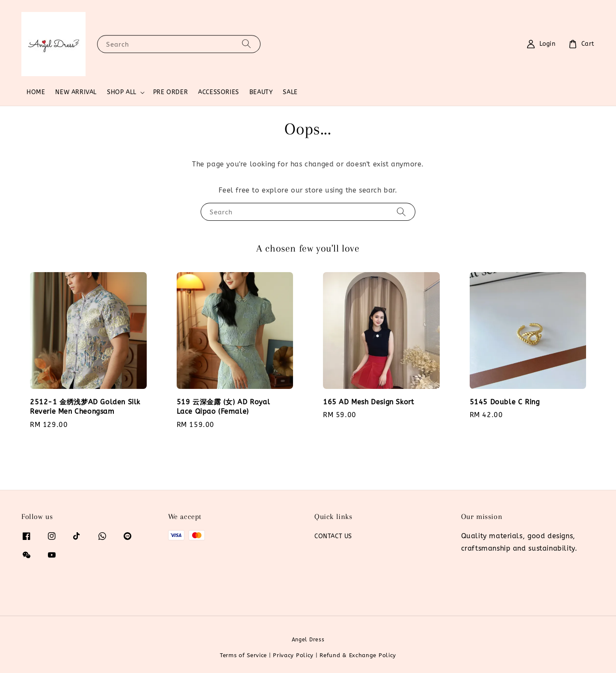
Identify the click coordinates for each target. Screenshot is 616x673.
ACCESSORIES (219, 92)
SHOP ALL (122, 92)
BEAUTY (261, 92)
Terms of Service (243, 655)
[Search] (246, 44)
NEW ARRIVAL (76, 92)
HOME (36, 92)
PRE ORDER (170, 92)
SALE (290, 92)
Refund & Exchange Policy (358, 655)
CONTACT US (333, 536)
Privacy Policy (293, 655)
